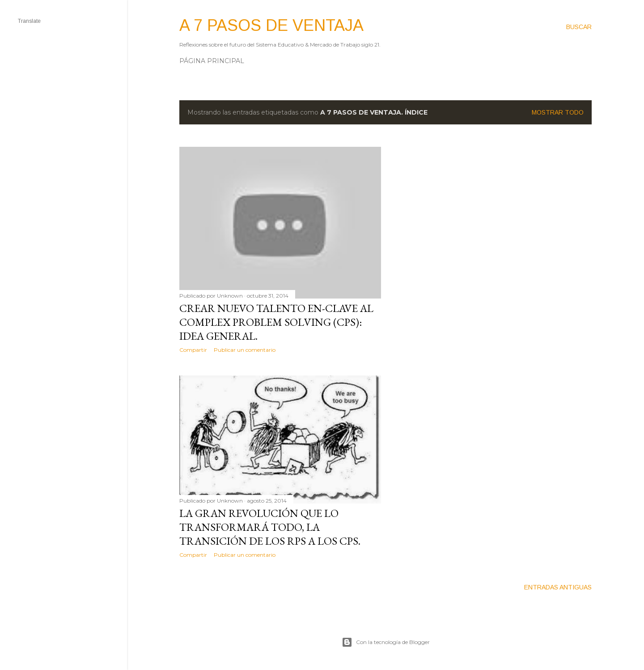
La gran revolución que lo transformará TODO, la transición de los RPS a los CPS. (270, 527)
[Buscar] (579, 27)
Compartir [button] (193, 350)
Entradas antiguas (558, 587)
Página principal (212, 61)
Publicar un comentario (245, 350)
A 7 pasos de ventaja (271, 25)
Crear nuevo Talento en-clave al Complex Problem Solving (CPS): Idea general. (276, 322)
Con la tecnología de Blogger (386, 642)
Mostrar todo (558, 112)
